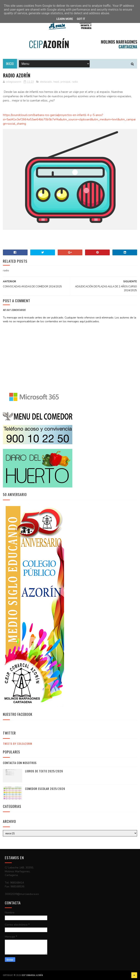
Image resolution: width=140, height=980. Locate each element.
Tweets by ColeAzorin (17, 743)
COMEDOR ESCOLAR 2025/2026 (45, 789)
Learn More (65, 19)
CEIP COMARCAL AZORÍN (32, 975)
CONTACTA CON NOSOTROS (20, 763)
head (56, 82)
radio (75, 82)
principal (65, 82)
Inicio (10, 64)
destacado (46, 82)
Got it (81, 19)
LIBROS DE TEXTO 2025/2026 (44, 771)
